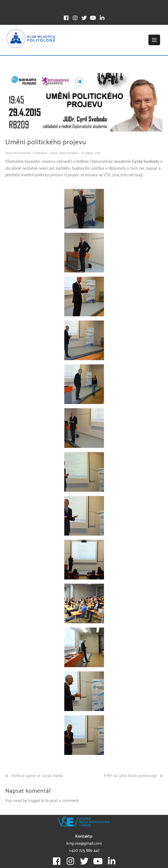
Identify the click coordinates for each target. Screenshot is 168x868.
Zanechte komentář (18, 153)
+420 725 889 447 (84, 851)
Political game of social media (37, 776)
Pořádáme (41, 153)
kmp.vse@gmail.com (84, 844)
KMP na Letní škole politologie (130, 776)
